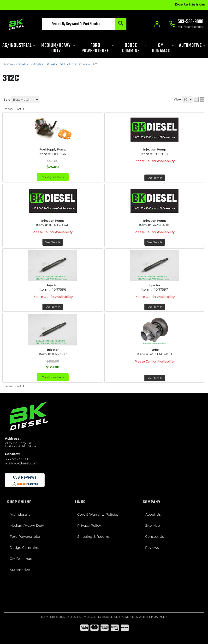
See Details (155, 178)
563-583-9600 (16, 459)
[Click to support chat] (186, 24)
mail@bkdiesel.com (21, 463)
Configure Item (53, 177)
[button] (84, 24)
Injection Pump (155, 149)
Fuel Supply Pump (53, 149)
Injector (53, 285)
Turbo (155, 350)
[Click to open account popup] (157, 24)
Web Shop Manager (153, 617)
